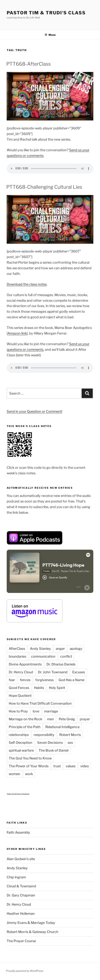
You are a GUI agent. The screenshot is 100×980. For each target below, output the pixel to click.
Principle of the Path (25, 727)
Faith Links (17, 823)
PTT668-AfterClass (29, 64)
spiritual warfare (21, 750)
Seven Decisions (50, 743)
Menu (50, 35)
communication (43, 656)
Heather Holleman (21, 914)
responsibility (44, 735)
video (85, 766)
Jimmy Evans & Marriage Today (31, 923)
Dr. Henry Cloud (21, 672)
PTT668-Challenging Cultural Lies (44, 187)
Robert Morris (70, 735)
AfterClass (17, 649)
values (71, 766)
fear (12, 680)
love (36, 711)
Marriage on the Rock (25, 719)
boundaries (17, 656)
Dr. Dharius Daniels (61, 664)
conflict (66, 656)
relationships (19, 735)
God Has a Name (71, 680)
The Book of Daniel (54, 750)
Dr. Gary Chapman (21, 895)
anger (60, 649)
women (14, 774)
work (29, 774)
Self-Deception (21, 743)
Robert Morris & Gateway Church (33, 932)
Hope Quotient (20, 696)
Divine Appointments (25, 664)
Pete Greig (67, 719)
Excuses (79, 672)
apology (76, 649)
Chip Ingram (16, 877)
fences (25, 680)
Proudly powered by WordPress (25, 971)
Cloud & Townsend (21, 886)
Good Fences (19, 688)
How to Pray (18, 711)
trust (57, 766)
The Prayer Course (21, 941)
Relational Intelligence (62, 727)
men (50, 719)
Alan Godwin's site (21, 859)
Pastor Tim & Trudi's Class (46, 13)
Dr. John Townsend (53, 672)
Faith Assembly (18, 832)
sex (70, 743)
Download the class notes (27, 284)
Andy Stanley (40, 649)
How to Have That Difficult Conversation (40, 703)
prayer (85, 719)
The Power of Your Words (29, 766)
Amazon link (17, 333)
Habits (39, 688)
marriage (51, 711)
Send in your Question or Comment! (34, 411)
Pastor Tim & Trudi (13, 794)
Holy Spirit (57, 688)
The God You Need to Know (30, 758)
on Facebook (25, 794)
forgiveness (45, 680)
